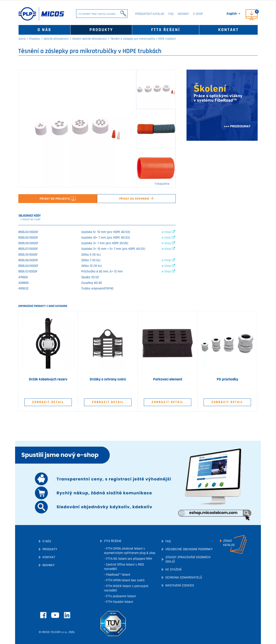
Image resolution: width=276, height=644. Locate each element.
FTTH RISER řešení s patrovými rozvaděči (126, 588)
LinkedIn (67, 615)
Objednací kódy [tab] (30, 218)
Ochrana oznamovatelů (184, 578)
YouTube (55, 615)
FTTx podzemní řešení (120, 596)
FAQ (171, 14)
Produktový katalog (150, 14)
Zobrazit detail (48, 402)
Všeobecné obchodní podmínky (189, 549)
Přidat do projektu (58, 199)
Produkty (101, 30)
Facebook (43, 615)
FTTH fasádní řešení (119, 602)
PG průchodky (227, 379)
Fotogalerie (162, 184)
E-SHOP (198, 14)
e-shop (168, 232)
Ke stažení (173, 570)
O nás (44, 30)
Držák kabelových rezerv (48, 379)
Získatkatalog (229, 543)
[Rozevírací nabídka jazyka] (234, 14)
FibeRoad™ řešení (118, 575)
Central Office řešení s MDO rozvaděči (124, 567)
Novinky (183, 14)
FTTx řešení (166, 30)
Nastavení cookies (180, 585)
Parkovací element (168, 379)
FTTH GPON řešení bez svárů (125, 580)
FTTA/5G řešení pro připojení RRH (129, 559)
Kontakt (228, 30)
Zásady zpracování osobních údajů (188, 559)
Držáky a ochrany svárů (108, 379)
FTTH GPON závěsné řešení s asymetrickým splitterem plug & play (130, 551)
